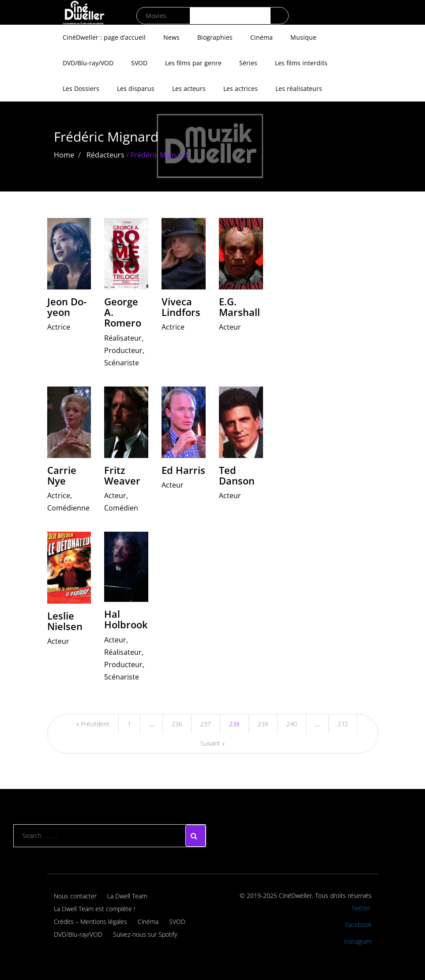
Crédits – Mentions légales (90, 922)
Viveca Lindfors (181, 307)
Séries (248, 63)
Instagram (358, 941)
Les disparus (136, 88)
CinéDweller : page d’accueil (104, 37)
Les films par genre (193, 63)
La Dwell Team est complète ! (94, 909)
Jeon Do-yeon (67, 307)
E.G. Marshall (239, 307)
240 (292, 724)
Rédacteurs (105, 155)
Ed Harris (183, 470)
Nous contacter (75, 896)
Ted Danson (237, 475)
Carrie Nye (62, 475)
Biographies (215, 37)
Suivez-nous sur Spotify (145, 934)
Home (64, 155)
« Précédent (93, 724)
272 (343, 724)
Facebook (358, 925)
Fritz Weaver (122, 475)
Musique (303, 37)
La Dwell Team (127, 896)
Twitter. (361, 908)
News (171, 37)
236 (177, 724)
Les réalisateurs (299, 88)
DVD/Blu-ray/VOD (88, 63)
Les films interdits (301, 63)
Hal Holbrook (126, 619)
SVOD (139, 63)
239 (263, 724)
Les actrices (241, 88)
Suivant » (212, 743)
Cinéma (261, 37)
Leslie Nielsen (65, 621)
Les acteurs (189, 88)
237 (206, 724)
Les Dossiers (81, 88)
